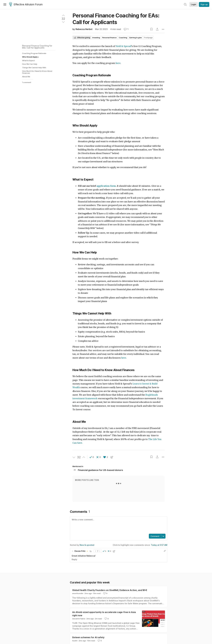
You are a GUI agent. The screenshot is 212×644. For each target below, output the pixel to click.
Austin (75, 641)
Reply (74, 559)
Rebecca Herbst (84, 29)
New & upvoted (87, 545)
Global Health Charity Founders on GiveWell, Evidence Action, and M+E (110, 590)
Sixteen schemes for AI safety (88, 637)
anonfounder (78, 593)
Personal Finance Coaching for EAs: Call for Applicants (37, 47)
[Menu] (5, 4)
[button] (92, 457)
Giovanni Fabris (79, 619)
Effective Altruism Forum (26, 5)
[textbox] (118, 525)
